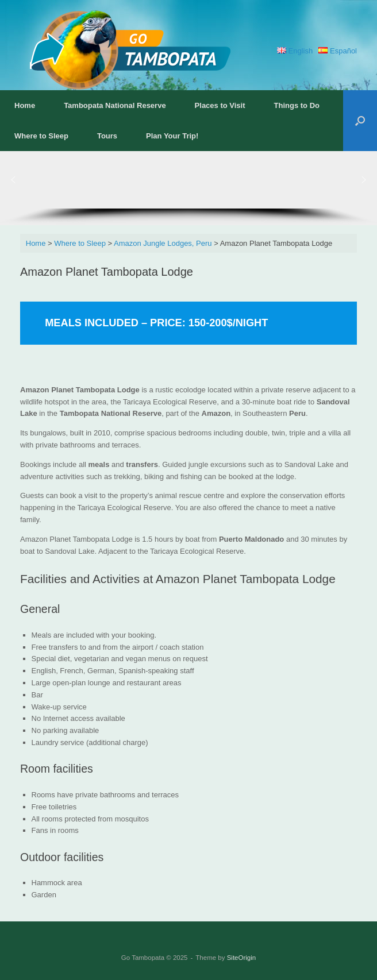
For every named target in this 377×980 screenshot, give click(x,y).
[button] (360, 121)
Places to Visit (220, 105)
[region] (188, 188)
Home (25, 105)
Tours (107, 136)
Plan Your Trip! (172, 136)
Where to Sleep (41, 136)
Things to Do (297, 105)
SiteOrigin (242, 958)
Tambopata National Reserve (115, 105)
